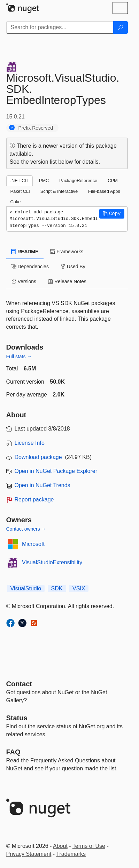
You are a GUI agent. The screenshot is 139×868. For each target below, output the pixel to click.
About (60, 846)
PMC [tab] (44, 181)
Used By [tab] (73, 267)
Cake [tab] (16, 202)
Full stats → (19, 357)
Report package (34, 499)
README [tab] (25, 252)
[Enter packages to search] (60, 27)
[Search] (121, 27)
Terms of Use (89, 846)
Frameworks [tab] (67, 252)
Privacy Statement (29, 854)
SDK (57, 588)
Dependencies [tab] (30, 267)
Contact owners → (26, 529)
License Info (30, 443)
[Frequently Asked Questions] (13, 752)
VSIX (79, 588)
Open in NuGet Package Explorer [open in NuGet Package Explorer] (56, 471)
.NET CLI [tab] (20, 181)
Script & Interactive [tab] (59, 191)
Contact (19, 684)
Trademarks (71, 854)
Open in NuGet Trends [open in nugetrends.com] (43, 485)
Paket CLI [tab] (20, 191)
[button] (112, 214)
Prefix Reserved (36, 128)
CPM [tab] (113, 181)
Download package (38, 457)
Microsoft (33, 544)
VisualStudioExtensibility (52, 562)
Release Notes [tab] (67, 281)
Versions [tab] (24, 281)
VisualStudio (26, 588)
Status (17, 718)
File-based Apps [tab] (104, 191)
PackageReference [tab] (78, 181)
